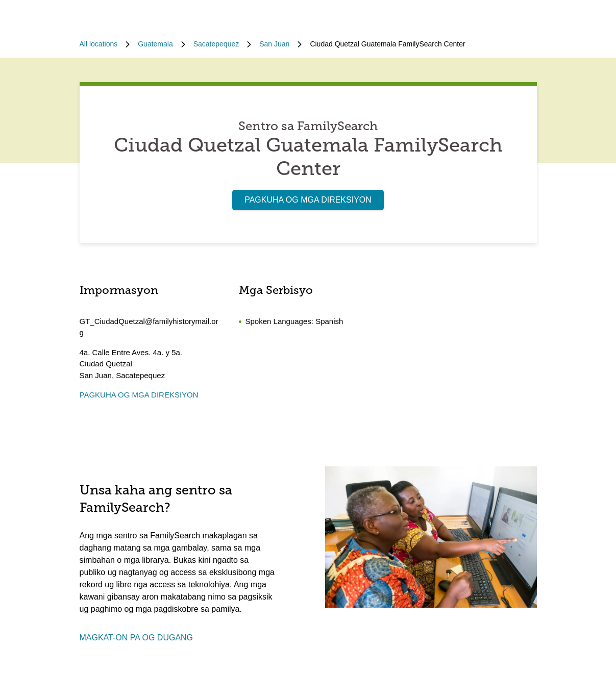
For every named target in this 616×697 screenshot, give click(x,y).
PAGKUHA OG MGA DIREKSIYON (308, 200)
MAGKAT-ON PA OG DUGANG (137, 638)
